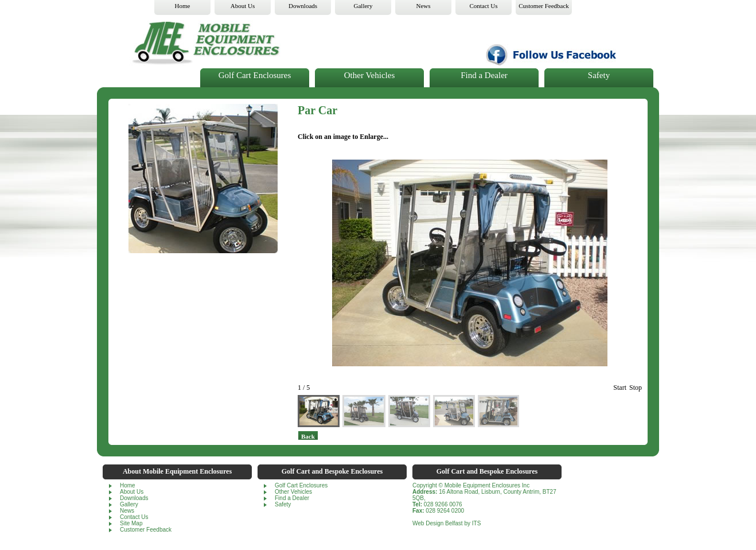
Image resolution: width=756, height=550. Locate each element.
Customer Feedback (146, 530)
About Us (132, 492)
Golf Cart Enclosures (255, 75)
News (127, 511)
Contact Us (134, 517)
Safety (599, 75)
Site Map (131, 523)
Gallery (129, 504)
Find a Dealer (484, 75)
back (308, 436)
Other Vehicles (369, 75)
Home (128, 485)
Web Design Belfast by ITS (447, 523)
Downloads (134, 498)
